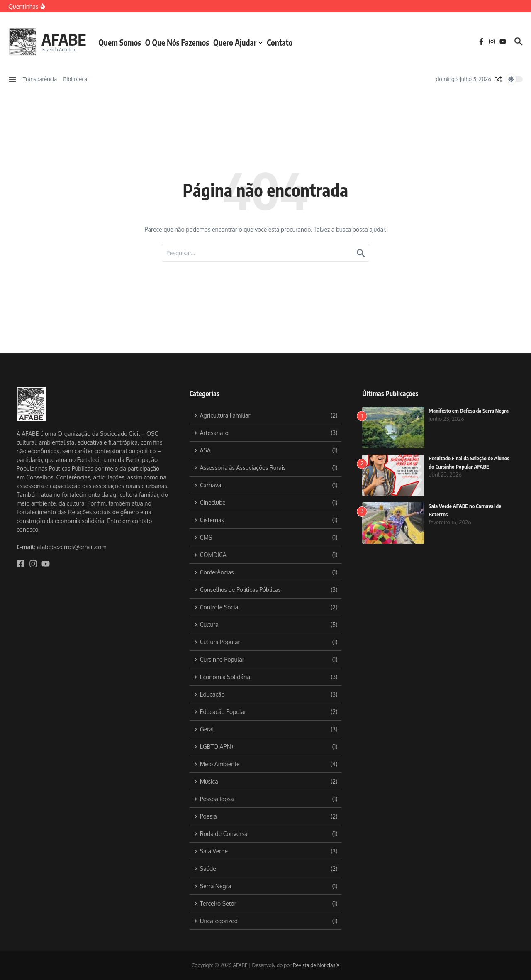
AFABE (65, 39)
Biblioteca (75, 79)
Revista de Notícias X (316, 965)
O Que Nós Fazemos (180, 42)
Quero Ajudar (240, 42)
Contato (283, 42)
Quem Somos (122, 42)
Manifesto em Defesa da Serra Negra (469, 411)
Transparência (40, 79)
